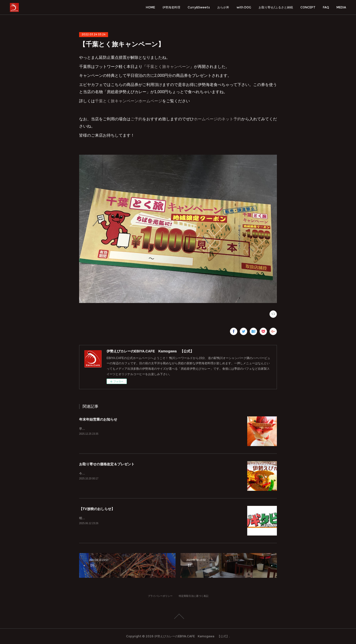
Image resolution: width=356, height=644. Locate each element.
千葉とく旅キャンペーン (168, 67)
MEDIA (341, 7)
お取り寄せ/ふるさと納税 (276, 7)
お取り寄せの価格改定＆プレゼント (107, 464)
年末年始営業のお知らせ (98, 419)
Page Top (178, 616)
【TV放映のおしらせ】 (97, 509)
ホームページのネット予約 (218, 119)
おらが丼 (223, 7)
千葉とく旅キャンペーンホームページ (129, 101)
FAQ (326, 7)
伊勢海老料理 (171, 7)
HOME (150, 7)
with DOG (244, 7)
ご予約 (136, 119)
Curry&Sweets (199, 7)
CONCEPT (308, 7)
